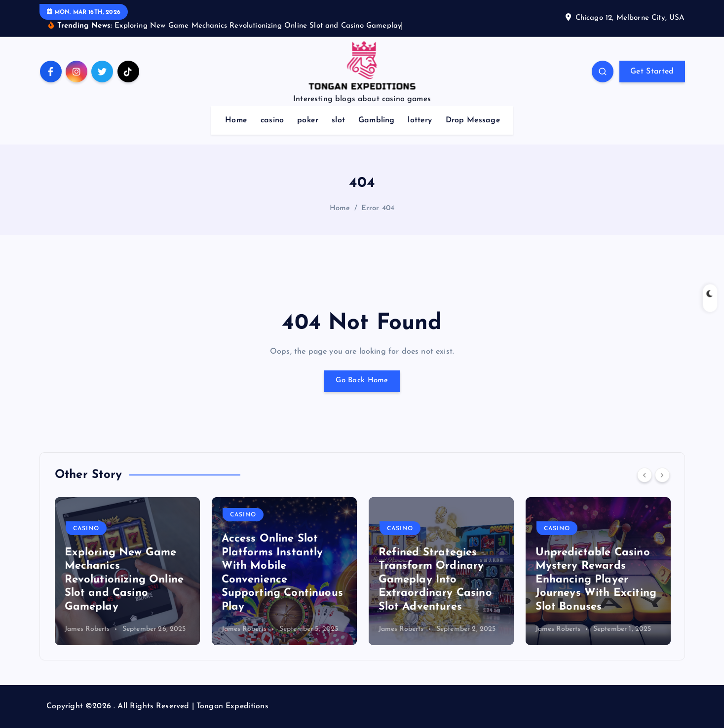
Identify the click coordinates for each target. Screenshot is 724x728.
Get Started (652, 72)
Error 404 (378, 208)
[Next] (662, 475)
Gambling (376, 120)
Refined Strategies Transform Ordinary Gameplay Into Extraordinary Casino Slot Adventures (435, 580)
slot (338, 120)
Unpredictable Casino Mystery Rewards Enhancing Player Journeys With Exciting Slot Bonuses (596, 580)
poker (308, 120)
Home (236, 120)
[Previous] (645, 475)
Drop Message (473, 120)
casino (272, 120)
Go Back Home (362, 381)
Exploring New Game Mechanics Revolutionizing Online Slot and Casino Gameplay (124, 580)
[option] (127, 571)
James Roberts (87, 629)
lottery (420, 120)
